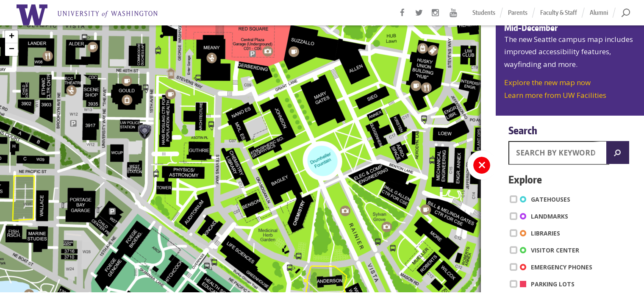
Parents (518, 12)
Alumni (599, 12)
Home (97, 15)
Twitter (419, 17)
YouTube (453, 17)
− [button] (12, 50)
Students (484, 12)
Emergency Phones (552, 267)
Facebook (402, 17)
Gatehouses (541, 199)
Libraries (536, 233)
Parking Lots (544, 284)
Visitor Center (546, 250)
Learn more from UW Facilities (555, 95)
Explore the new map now (547, 82)
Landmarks (540, 216)
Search (523, 130)
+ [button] (12, 37)
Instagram (436, 17)
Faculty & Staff (559, 12)
